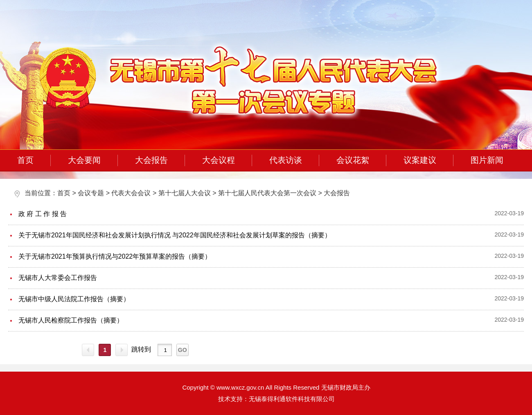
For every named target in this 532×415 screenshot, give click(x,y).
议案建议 (420, 160)
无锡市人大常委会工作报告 (58, 278)
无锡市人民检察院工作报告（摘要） (71, 320)
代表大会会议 (131, 193)
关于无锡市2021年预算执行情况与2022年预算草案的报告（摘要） (115, 256)
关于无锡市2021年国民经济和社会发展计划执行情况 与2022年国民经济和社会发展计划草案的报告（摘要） (175, 235)
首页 (25, 160)
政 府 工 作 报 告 (43, 214)
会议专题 (91, 193)
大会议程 (219, 160)
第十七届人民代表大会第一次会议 (267, 193)
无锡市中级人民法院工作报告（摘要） (74, 299)
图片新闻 (487, 160)
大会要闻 (84, 160)
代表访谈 (286, 160)
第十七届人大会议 (185, 193)
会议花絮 (353, 160)
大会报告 (151, 160)
